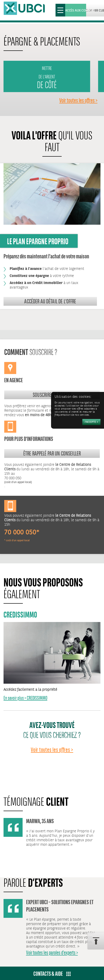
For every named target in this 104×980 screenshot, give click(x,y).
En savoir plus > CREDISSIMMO (25, 698)
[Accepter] (91, 422)
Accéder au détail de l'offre (50, 301)
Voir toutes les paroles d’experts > (52, 953)
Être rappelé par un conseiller (52, 453)
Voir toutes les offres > (78, 100)
